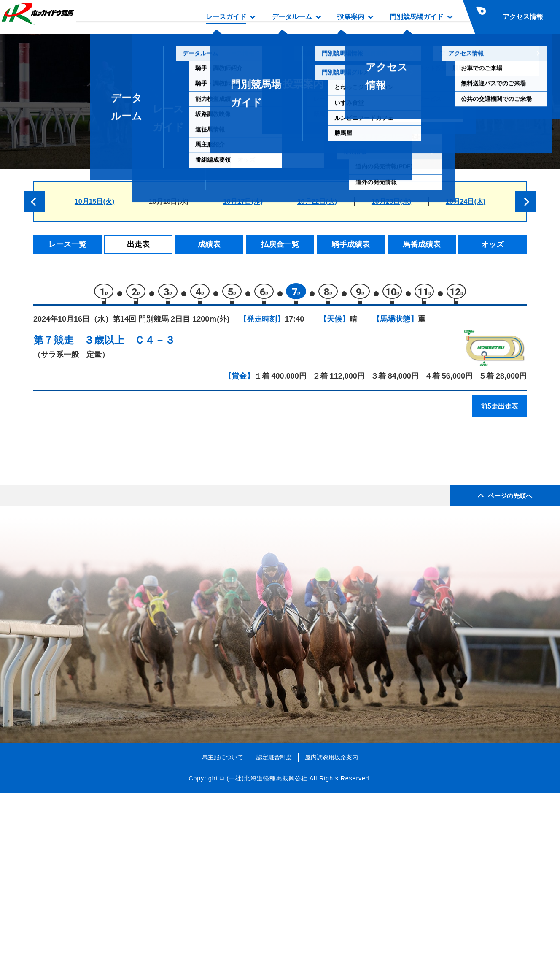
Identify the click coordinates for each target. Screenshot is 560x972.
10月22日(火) (317, 202)
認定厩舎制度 (274, 936)
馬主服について (223, 936)
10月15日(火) (94, 202)
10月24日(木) (466, 202)
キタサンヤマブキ (119, 598)
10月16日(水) (169, 202)
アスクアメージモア (123, 490)
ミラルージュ (112, 508)
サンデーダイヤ (115, 472)
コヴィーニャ (112, 526)
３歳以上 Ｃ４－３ (129, 344)
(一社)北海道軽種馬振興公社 (267, 957)
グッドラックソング (123, 544)
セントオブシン (115, 562)
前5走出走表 (499, 410)
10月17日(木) (243, 202)
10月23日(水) (391, 202)
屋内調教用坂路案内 (331, 936)
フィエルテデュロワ (123, 580)
